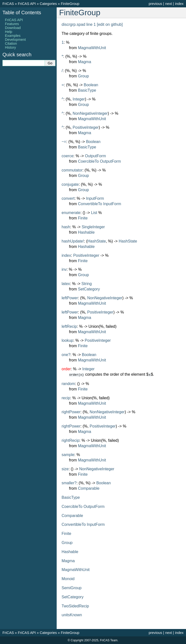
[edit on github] (110, 24)
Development (15, 40)
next (169, 4)
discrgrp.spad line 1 (79, 24)
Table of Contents (22, 13)
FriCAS (8, 4)
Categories (48, 4)
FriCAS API (27, 4)
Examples (13, 36)
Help (9, 32)
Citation (11, 43)
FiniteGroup (70, 4)
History (10, 47)
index (179, 4)
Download (13, 28)
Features (12, 24)
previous (155, 4)
